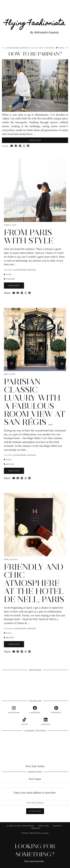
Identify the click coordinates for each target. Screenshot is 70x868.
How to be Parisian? (35, 54)
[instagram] (14, 710)
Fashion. (50, 48)
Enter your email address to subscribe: (35, 793)
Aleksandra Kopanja (17, 48)
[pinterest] (56, 710)
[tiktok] (24, 721)
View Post (35, 140)
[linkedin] (46, 721)
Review (10, 464)
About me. (44, 826)
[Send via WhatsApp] (24, 146)
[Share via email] (12, 146)
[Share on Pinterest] (20, 146)
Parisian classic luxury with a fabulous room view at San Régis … (35, 402)
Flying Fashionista (24, 826)
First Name (35, 779)
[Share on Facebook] (16, 146)
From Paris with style (29, 237)
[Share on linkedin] (28, 146)
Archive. (36, 828)
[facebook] (35, 710)
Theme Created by (35, 833)
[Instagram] (9, 680)
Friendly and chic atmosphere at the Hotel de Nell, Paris (34, 583)
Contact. (58, 826)
